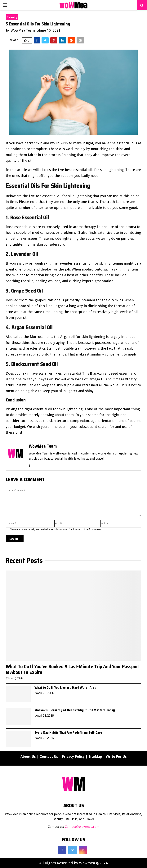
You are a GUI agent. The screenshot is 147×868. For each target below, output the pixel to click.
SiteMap (95, 756)
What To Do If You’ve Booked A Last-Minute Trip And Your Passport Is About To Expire (73, 669)
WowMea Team (23, 30)
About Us (28, 756)
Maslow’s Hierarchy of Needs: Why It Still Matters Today (75, 710)
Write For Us (116, 756)
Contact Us (49, 756)
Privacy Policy (73, 756)
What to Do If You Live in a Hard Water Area (65, 687)
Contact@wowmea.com (82, 827)
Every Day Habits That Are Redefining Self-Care (68, 732)
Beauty (12, 17)
